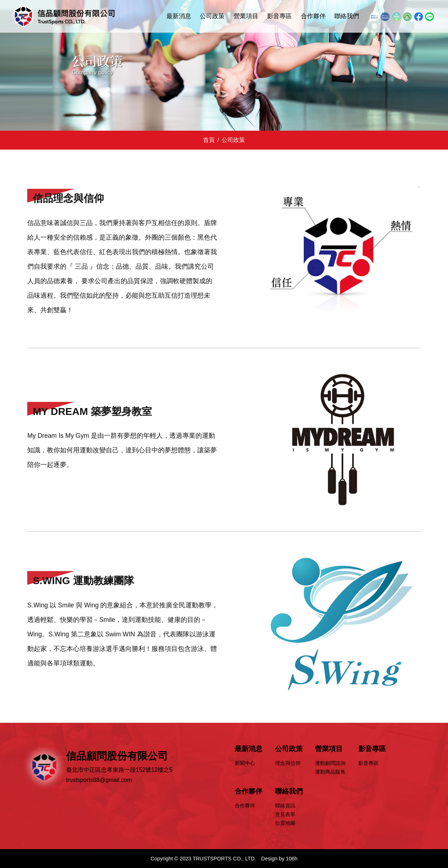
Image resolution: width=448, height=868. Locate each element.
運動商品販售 (330, 772)
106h (292, 859)
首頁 (209, 140)
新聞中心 (245, 763)
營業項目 (246, 16)
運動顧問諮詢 (330, 763)
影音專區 (279, 16)
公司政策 (212, 16)
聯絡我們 (347, 16)
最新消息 (179, 16)
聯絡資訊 (285, 806)
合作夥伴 (313, 16)
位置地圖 (285, 823)
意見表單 (285, 814)
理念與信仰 (288, 763)
